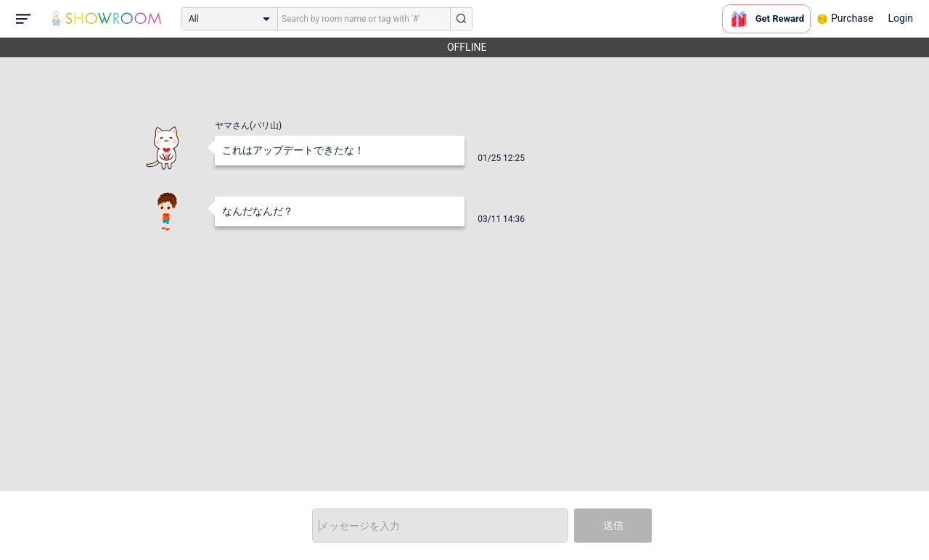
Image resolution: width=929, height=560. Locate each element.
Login (900, 18)
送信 (613, 525)
